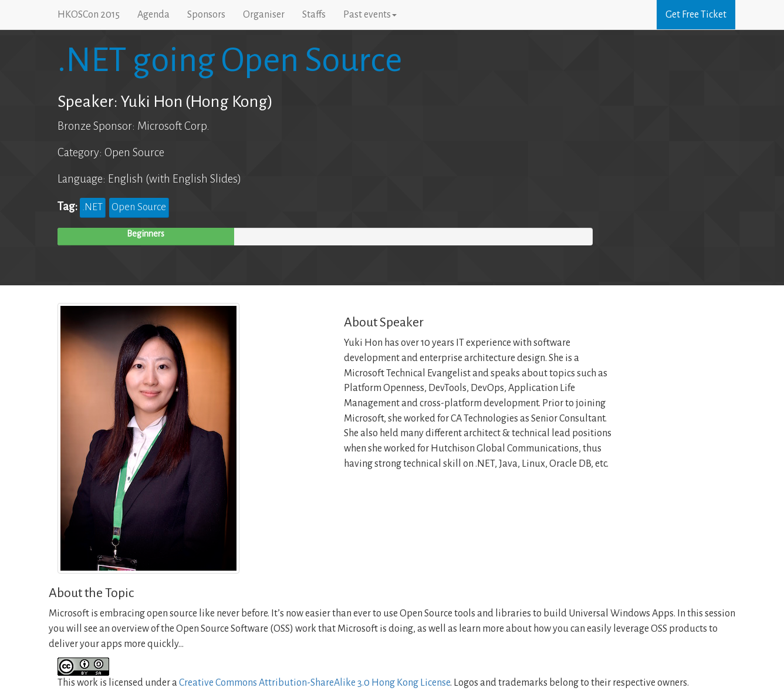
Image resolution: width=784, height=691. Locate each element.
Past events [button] (370, 15)
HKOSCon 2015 (89, 15)
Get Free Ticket (696, 15)
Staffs (314, 15)
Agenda (153, 15)
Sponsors (206, 15)
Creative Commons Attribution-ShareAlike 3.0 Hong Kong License (315, 683)
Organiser (264, 15)
